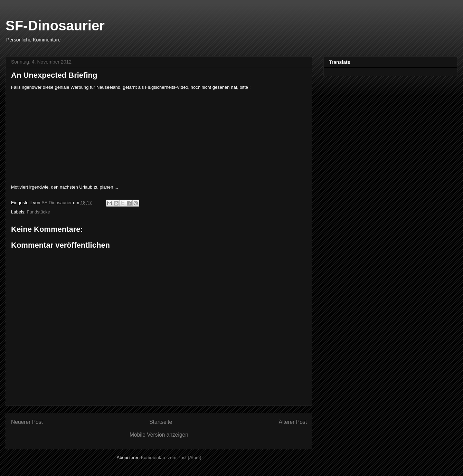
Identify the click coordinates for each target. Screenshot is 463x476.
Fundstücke (39, 212)
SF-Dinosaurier (55, 26)
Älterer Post (293, 422)
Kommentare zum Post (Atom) (171, 458)
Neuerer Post (27, 422)
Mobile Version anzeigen (159, 435)
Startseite (161, 422)
